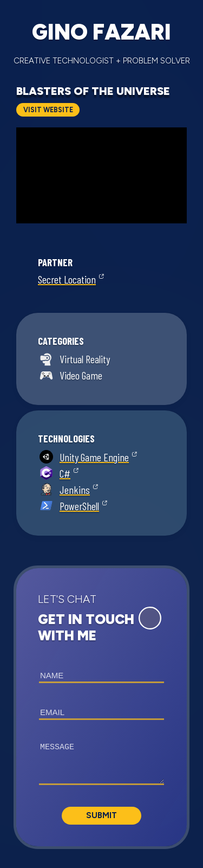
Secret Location (67, 279)
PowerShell (79, 506)
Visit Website (48, 110)
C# (65, 473)
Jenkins (75, 490)
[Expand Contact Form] (150, 618)
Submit (101, 815)
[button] (101, 707)
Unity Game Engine (94, 457)
